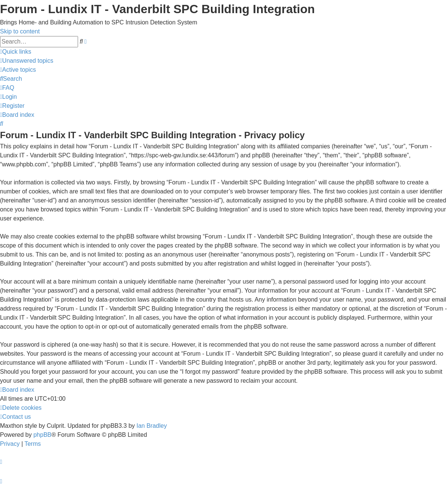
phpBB (42, 435)
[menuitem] (27, 61)
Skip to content (20, 31)
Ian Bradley (152, 426)
